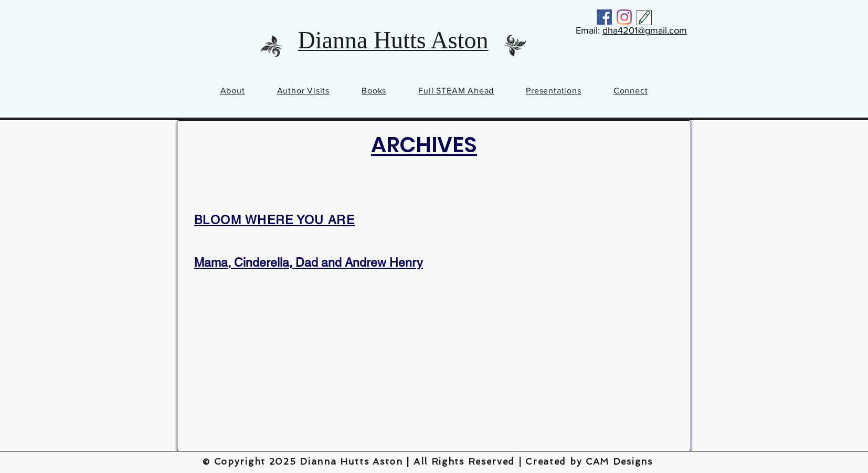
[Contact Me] (644, 18)
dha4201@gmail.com (645, 30)
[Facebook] (604, 17)
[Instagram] (624, 17)
